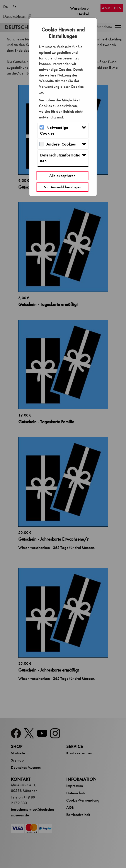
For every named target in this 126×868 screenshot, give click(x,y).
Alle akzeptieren (62, 176)
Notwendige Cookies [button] (54, 130)
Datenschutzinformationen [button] (60, 158)
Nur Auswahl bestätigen (62, 187)
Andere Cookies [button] (61, 144)
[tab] (63, 130)
